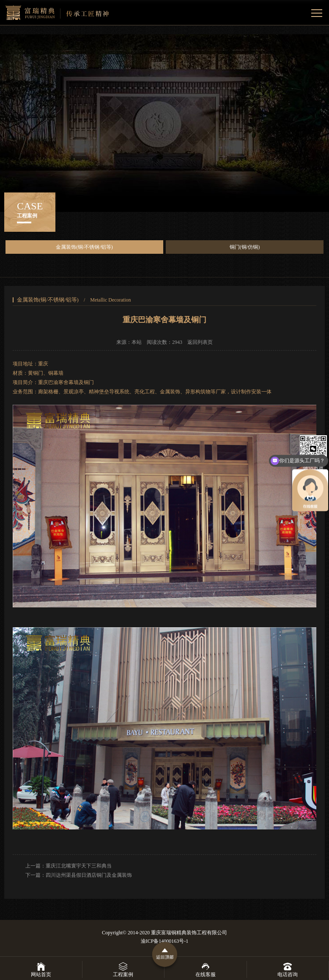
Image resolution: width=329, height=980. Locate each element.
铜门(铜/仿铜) (245, 247)
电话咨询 (288, 969)
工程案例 (123, 969)
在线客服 (206, 969)
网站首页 (41, 969)
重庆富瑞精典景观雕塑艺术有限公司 (57, 13)
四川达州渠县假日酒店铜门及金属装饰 (89, 875)
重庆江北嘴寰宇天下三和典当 (79, 866)
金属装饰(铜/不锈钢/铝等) (84, 247)
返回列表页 (200, 342)
